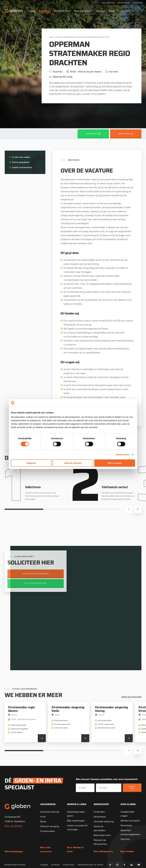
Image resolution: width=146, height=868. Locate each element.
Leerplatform (137, 3)
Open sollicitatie (109, 3)
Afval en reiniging (50, 826)
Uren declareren (124, 3)
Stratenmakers (70, 37)
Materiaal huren (102, 835)
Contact (126, 11)
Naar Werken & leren (75, 849)
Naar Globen (127, 851)
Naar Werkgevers (103, 851)
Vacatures (45, 11)
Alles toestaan (115, 463)
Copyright (44, 865)
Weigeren (31, 463)
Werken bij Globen (130, 821)
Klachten (125, 839)
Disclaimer (56, 865)
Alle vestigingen (14, 851)
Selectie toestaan (73, 463)
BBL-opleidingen (76, 821)
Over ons (100, 11)
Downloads (126, 825)
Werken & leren (62, 11)
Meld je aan (132, 788)
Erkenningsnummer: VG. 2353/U (90, 865)
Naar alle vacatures (46, 849)
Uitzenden (99, 812)
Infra (43, 817)
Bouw (43, 821)
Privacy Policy (69, 865)
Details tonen (123, 454)
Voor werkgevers (83, 11)
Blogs (112, 11)
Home (32, 11)
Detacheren (100, 817)
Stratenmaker (48, 831)
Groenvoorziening (50, 812)
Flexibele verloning (104, 821)
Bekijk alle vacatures (132, 697)
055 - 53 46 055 (13, 826)
